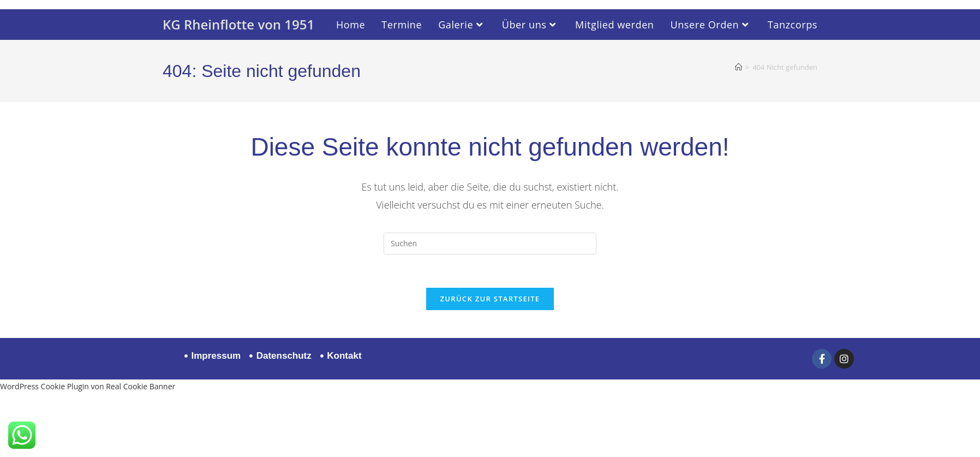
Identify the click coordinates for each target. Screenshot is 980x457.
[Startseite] (739, 67)
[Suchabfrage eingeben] (490, 244)
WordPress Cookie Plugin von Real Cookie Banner (88, 386)
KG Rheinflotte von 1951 (238, 24)
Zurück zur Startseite (490, 299)
